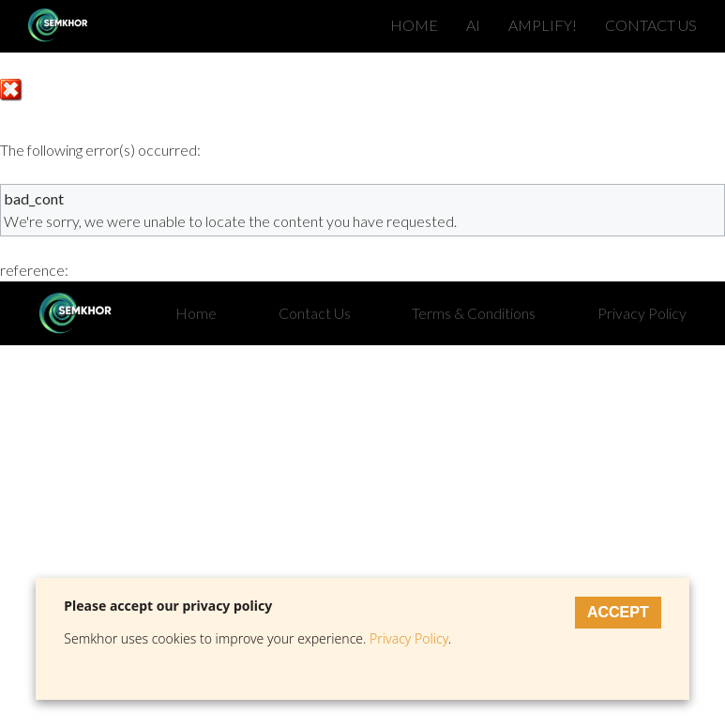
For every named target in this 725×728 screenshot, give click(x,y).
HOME (414, 25)
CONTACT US (651, 25)
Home (196, 313)
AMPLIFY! (543, 25)
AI (473, 25)
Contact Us (315, 313)
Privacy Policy (642, 313)
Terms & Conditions (474, 313)
